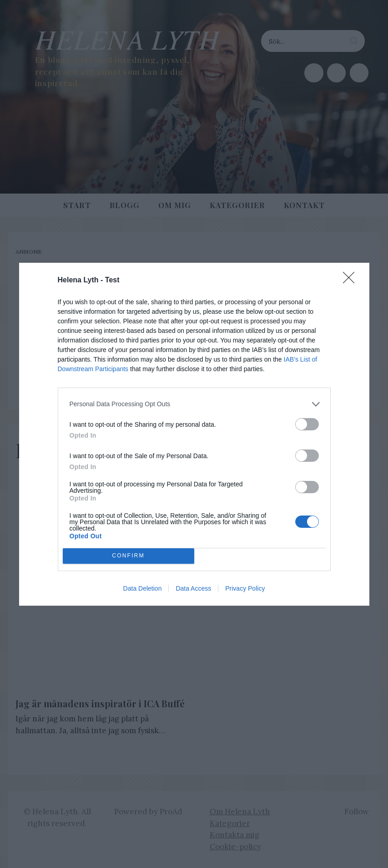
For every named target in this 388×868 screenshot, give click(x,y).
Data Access (193, 588)
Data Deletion (143, 588)
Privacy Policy (245, 588)
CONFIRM (128, 556)
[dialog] (194, 434)
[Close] (352, 281)
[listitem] (194, 404)
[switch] (307, 424)
